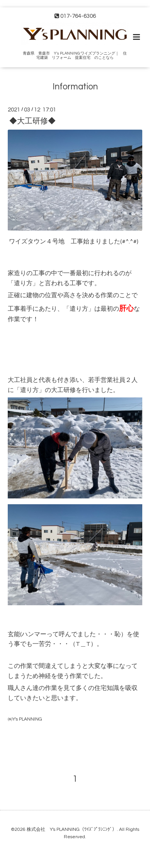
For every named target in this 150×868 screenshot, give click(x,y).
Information (75, 87)
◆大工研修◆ (32, 121)
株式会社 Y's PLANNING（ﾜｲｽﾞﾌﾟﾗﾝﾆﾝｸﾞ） (72, 829)
